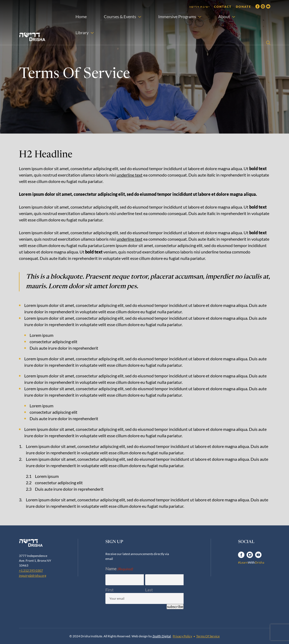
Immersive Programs (177, 16)
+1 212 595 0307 (31, 570)
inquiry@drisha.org (33, 575)
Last (149, 590)
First (110, 590)
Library (82, 32)
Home (81, 16)
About (224, 16)
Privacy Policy (182, 636)
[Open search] (268, 43)
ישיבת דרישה (199, 7)
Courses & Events (120, 16)
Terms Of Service (208, 636)
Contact (223, 7)
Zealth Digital (162, 636)
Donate (244, 7)
